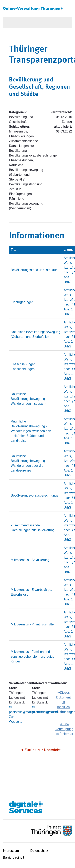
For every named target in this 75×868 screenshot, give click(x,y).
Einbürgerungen (22, 302)
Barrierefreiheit (13, 857)
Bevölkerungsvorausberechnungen (35, 495)
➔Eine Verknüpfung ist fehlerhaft (64, 729)
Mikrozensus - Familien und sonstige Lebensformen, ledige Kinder (33, 657)
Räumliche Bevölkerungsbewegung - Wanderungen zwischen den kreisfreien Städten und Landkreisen (31, 431)
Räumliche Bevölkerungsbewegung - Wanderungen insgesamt (29, 399)
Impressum (11, 851)
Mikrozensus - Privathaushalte (32, 624)
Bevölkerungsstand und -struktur (34, 270)
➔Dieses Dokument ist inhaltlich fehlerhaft (63, 702)
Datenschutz (39, 851)
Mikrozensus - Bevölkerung (30, 560)
